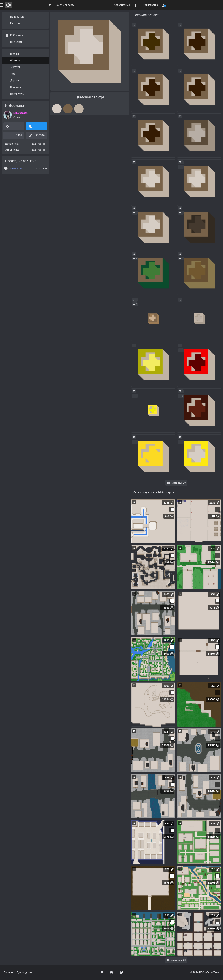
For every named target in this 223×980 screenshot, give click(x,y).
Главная (8, 972)
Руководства (25, 972)
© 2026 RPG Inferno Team (205, 972)
